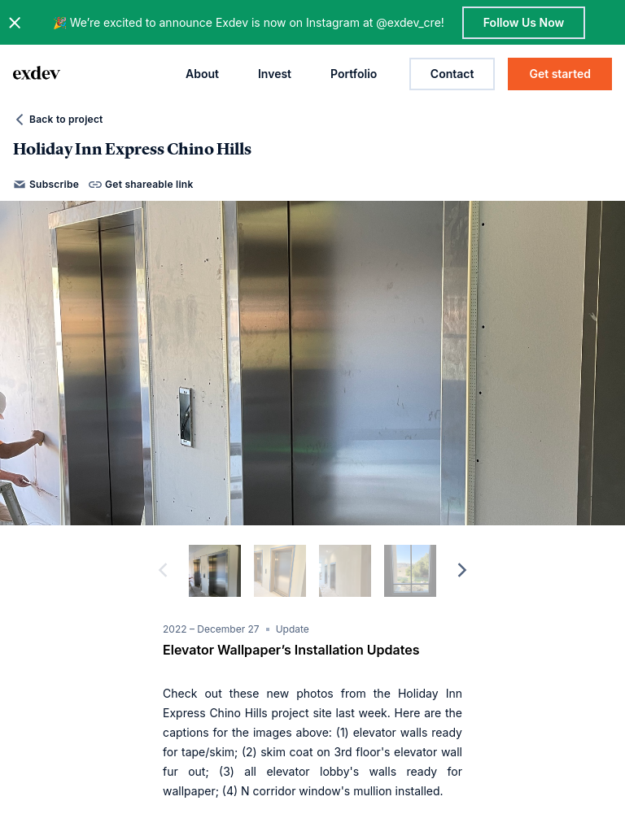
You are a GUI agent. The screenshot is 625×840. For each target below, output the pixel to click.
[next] (462, 571)
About (202, 74)
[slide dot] (215, 571)
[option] (312, 363)
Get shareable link (141, 185)
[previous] (163, 571)
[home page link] (37, 74)
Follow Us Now (524, 22)
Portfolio (354, 74)
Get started (560, 74)
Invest (275, 74)
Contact (452, 74)
